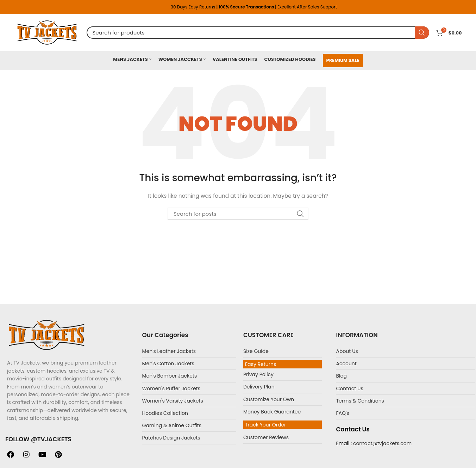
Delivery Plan (259, 387)
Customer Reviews (266, 437)
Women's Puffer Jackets (171, 388)
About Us (347, 351)
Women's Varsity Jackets (173, 401)
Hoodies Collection (165, 413)
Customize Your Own (269, 399)
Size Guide (256, 351)
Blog (341, 376)
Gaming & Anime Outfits (172, 425)
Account (346, 363)
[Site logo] (47, 32)
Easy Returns (261, 364)
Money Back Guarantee (272, 412)
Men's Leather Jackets (169, 351)
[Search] (258, 33)
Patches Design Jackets (171, 438)
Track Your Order (265, 425)
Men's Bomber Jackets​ (170, 376)
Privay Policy (258, 374)
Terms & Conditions (360, 401)
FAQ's (342, 413)
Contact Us (349, 388)
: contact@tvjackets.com (380, 443)
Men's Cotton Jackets (168, 363)
